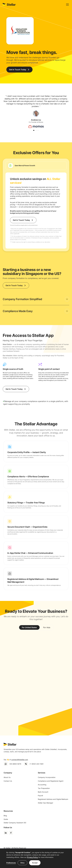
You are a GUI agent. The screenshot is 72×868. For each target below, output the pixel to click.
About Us (7, 777)
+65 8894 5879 (15, 764)
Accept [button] (35, 863)
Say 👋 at (16, 760)
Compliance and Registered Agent (51, 781)
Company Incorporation (47, 777)
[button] (67, 5)
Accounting (42, 785)
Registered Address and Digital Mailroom (53, 799)
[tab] (36, 166)
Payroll (40, 796)
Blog (5, 816)
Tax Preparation (44, 788)
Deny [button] (22, 863)
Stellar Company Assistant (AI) (15, 823)
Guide (6, 819)
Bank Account (43, 792)
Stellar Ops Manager (45, 803)
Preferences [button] (11, 863)
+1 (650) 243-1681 (36, 764)
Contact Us (8, 781)
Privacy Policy (32, 857)
